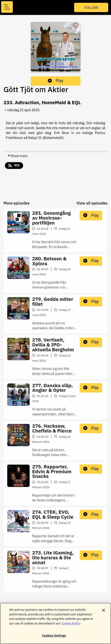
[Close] (104, 612)
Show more (17, 156)
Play (55, 81)
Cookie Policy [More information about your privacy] (71, 625)
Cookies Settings (54, 637)
